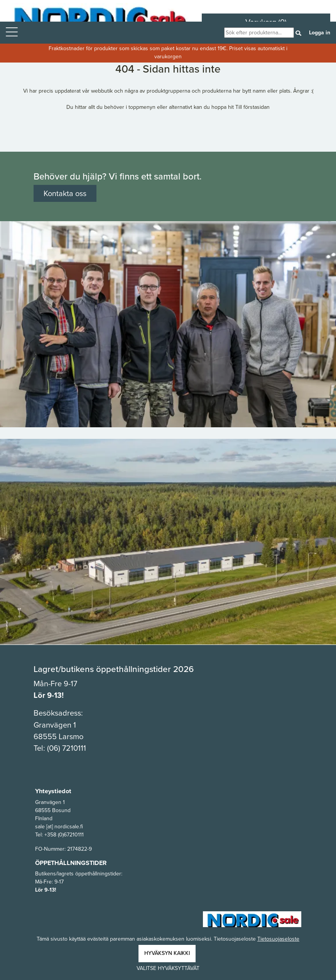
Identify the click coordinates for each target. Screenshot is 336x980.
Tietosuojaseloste (278, 939)
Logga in (320, 33)
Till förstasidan (252, 107)
